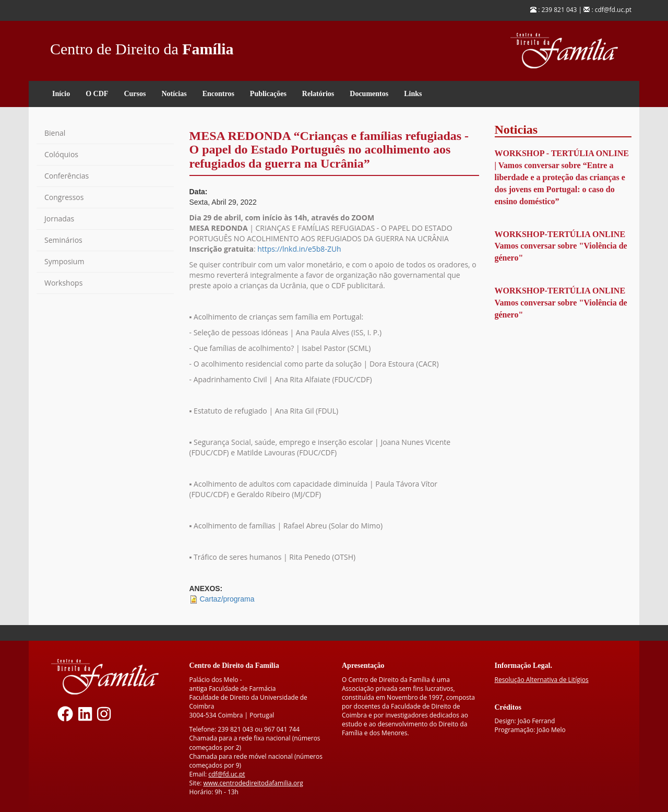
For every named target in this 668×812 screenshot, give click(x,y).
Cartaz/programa (227, 599)
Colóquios (61, 154)
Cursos (135, 94)
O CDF (97, 94)
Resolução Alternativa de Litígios (542, 680)
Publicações (268, 94)
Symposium (64, 261)
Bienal (55, 133)
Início (61, 94)
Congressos (64, 197)
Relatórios (318, 94)
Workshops (63, 283)
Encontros (218, 94)
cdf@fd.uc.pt (226, 774)
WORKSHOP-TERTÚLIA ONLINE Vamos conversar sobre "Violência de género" (561, 246)
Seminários (63, 240)
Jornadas (59, 219)
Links (413, 94)
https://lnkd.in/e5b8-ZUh (299, 249)
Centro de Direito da (142, 46)
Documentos (369, 94)
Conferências (67, 176)
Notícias (174, 94)
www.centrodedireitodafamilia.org (253, 783)
